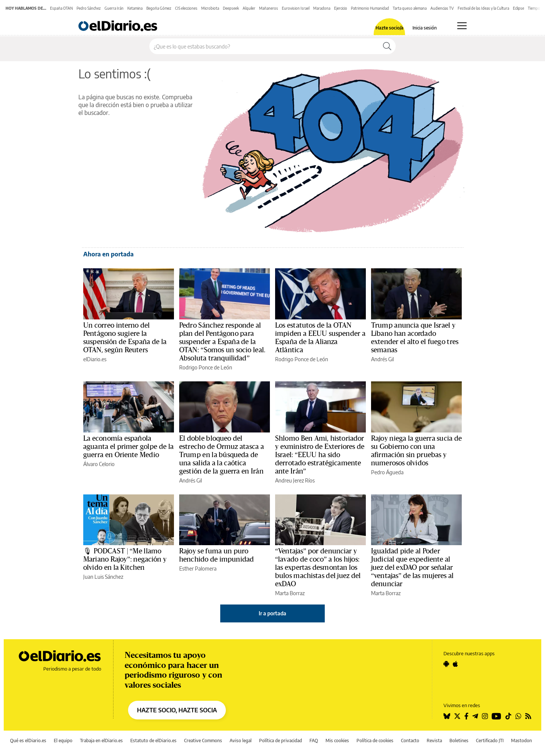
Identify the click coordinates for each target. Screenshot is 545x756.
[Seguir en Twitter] (457, 716)
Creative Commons (203, 741)
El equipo (63, 741)
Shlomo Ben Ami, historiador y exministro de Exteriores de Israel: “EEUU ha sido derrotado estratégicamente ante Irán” (320, 455)
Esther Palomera (198, 568)
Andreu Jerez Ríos (295, 480)
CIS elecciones (186, 8)
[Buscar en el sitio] (264, 46)
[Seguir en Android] (446, 664)
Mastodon (521, 741)
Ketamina (135, 8)
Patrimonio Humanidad (370, 8)
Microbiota (210, 8)
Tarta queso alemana (410, 8)
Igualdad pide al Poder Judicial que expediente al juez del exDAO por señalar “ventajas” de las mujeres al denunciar (412, 568)
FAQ (314, 741)
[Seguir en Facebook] (466, 716)
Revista (434, 741)
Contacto (410, 741)
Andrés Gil (382, 359)
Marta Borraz (290, 593)
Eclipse (518, 8)
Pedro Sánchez (89, 8)
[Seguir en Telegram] (475, 716)
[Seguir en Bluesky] (447, 716)
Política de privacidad (281, 741)
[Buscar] (387, 46)
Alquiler (249, 8)
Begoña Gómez (159, 8)
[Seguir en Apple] (455, 664)
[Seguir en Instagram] (485, 716)
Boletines (459, 741)
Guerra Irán (114, 8)
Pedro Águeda (387, 472)
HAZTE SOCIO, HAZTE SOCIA (177, 710)
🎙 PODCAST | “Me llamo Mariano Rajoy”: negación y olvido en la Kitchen (125, 559)
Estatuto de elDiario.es (153, 741)
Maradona (322, 8)
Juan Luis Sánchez (103, 577)
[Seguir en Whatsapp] (518, 716)
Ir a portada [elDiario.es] (272, 613)
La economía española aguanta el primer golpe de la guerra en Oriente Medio (128, 447)
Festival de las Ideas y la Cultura (483, 8)
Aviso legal (241, 741)
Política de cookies (375, 741)
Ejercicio (341, 8)
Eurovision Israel (296, 8)
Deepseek (231, 8)
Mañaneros (269, 8)
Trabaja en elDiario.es (101, 741)
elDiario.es (95, 359)
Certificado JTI (490, 741)
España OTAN (61, 8)
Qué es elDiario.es (28, 741)
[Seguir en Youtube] (496, 716)
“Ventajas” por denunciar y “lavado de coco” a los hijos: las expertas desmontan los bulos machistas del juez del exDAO (318, 568)
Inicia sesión (425, 28)
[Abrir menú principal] (462, 26)
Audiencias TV (442, 8)
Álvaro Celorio (99, 464)
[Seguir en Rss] (528, 716)
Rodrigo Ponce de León (206, 367)
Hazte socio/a (390, 28)
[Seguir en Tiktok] (508, 716)
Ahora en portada (108, 254)
